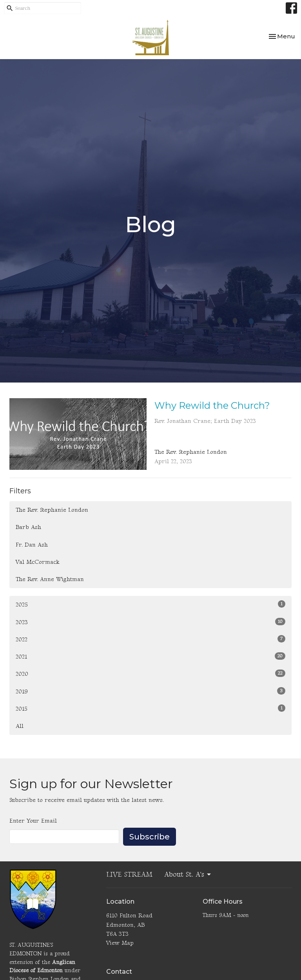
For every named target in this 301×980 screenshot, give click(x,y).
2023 (150, 622)
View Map (120, 943)
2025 (150, 604)
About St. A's (188, 874)
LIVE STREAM (129, 874)
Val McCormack (38, 562)
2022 (150, 639)
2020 (150, 674)
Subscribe (150, 837)
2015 (150, 708)
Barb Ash (28, 527)
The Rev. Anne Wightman (50, 579)
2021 (150, 656)
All (20, 726)
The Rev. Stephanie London (52, 510)
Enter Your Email (33, 821)
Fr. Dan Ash (32, 545)
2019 (150, 691)
